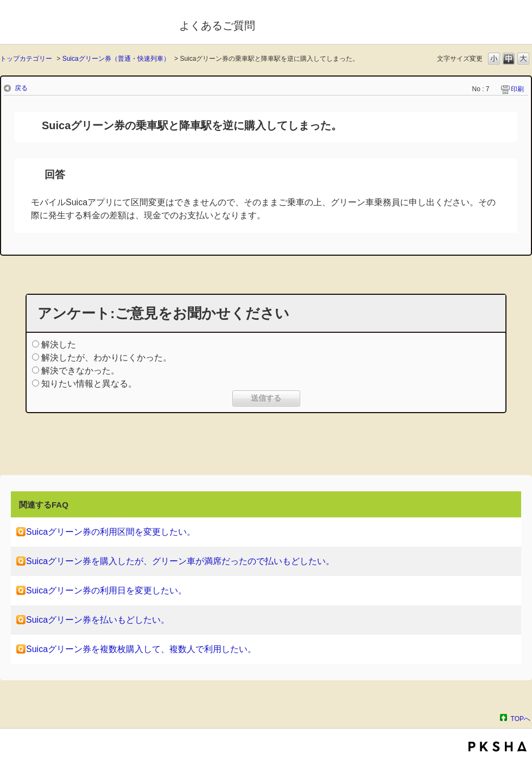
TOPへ (521, 719)
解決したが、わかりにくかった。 (106, 358)
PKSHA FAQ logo (498, 747)
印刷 (517, 89)
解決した (59, 344)
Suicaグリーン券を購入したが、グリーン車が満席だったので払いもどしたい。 (180, 561)
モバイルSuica (82, 23)
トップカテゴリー (26, 59)
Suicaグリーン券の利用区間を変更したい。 (111, 532)
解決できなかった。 (80, 371)
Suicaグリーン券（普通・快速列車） (116, 59)
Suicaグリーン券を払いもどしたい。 (98, 620)
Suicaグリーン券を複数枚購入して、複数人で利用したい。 (141, 649)
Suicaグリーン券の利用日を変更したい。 (106, 590)
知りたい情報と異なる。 (89, 384)
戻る (21, 88)
